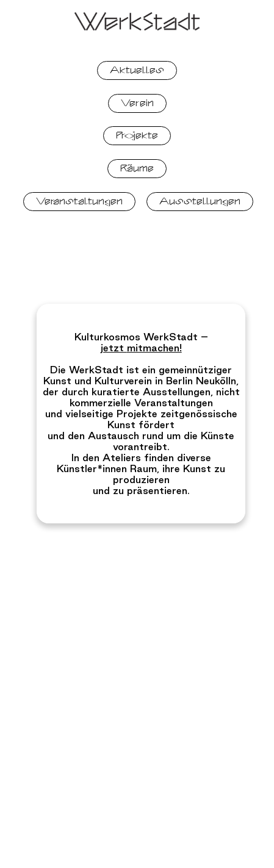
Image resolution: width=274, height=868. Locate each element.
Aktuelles (137, 70)
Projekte (137, 135)
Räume (137, 168)
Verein (137, 103)
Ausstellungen (200, 201)
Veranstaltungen (79, 201)
